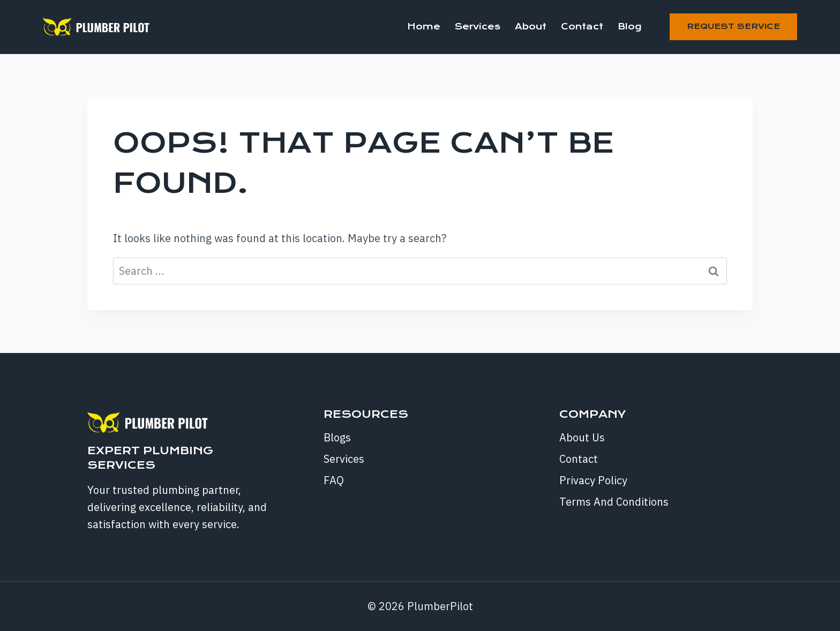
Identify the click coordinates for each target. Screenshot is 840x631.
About (531, 27)
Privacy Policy (593, 480)
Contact (582, 27)
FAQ (334, 480)
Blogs (337, 437)
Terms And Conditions (614, 502)
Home (424, 27)
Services (478, 27)
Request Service (733, 26)
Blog (629, 27)
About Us (582, 437)
